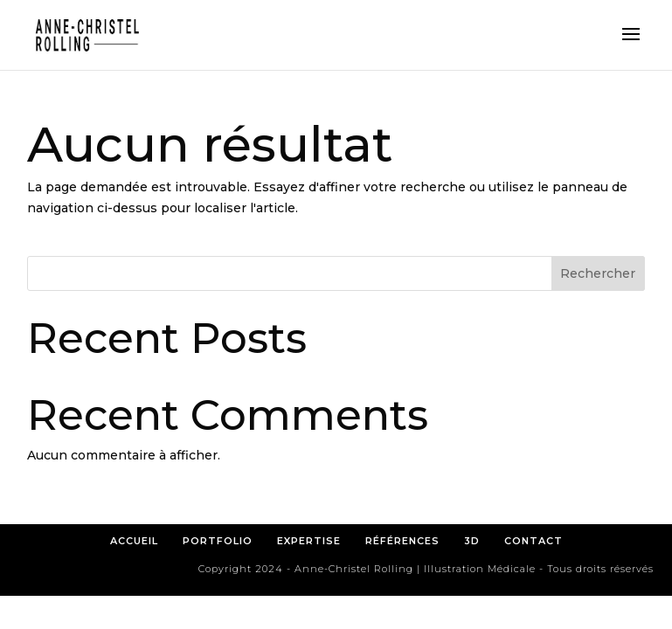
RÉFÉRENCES (408, 541)
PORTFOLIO (218, 541)
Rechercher (598, 273)
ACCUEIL (134, 541)
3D (472, 541)
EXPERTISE (309, 541)
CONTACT (533, 541)
